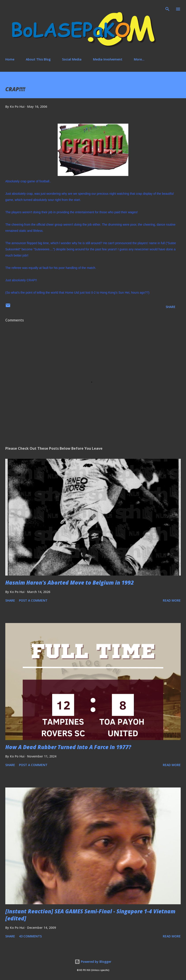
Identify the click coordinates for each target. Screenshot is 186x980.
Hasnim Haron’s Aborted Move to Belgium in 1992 (70, 583)
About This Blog (38, 59)
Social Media (72, 59)
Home (10, 59)
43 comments (30, 936)
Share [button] (171, 307)
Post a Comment (33, 600)
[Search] (167, 8)
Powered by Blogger (93, 962)
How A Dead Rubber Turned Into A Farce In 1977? (68, 747)
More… (139, 59)
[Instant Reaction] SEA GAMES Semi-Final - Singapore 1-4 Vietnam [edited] (90, 915)
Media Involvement (108, 59)
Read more (172, 600)
